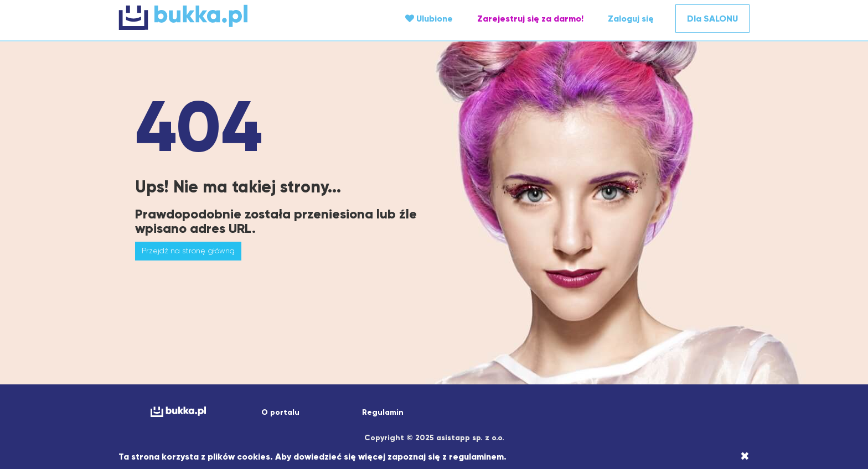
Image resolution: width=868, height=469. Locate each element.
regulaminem (476, 457)
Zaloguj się (631, 19)
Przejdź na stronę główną (188, 251)
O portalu (280, 412)
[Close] (745, 456)
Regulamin (383, 412)
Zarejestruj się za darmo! (530, 19)
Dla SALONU (712, 19)
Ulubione (429, 19)
